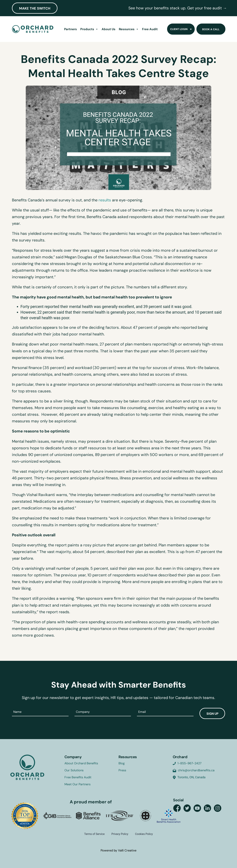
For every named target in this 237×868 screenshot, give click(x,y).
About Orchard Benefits (81, 763)
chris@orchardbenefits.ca (196, 770)
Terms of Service (94, 834)
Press (122, 770)
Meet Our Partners (77, 784)
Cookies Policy (144, 834)
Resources (129, 29)
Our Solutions (74, 770)
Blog (122, 763)
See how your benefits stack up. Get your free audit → (178, 8)
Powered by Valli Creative (118, 850)
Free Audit (150, 29)
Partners (71, 29)
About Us (109, 29)
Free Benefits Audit (78, 777)
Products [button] (89, 29)
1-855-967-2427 (190, 763)
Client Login (181, 29)
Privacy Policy (120, 834)
